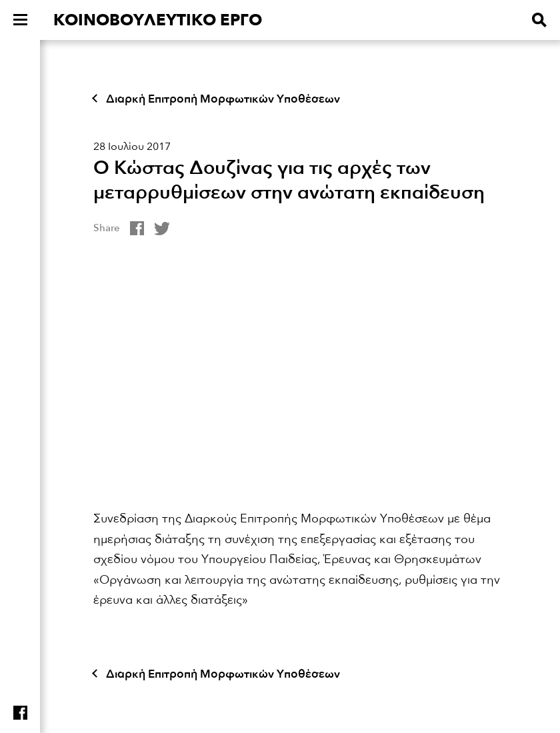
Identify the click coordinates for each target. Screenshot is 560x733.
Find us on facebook (20, 713)
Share (107, 228)
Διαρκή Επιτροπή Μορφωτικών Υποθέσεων (223, 99)
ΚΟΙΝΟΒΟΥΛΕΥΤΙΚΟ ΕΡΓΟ (158, 21)
